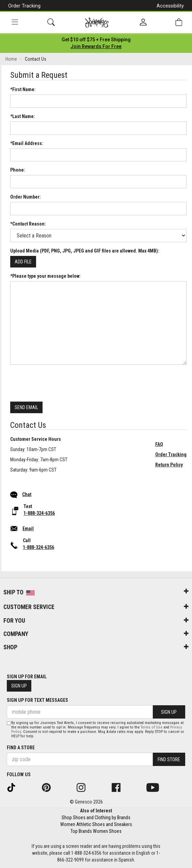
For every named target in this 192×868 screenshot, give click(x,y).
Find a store (21, 748)
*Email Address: (27, 143)
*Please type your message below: (45, 276)
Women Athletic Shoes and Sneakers (96, 824)
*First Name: (23, 89)
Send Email (26, 407)
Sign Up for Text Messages (37, 700)
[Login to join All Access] (96, 40)
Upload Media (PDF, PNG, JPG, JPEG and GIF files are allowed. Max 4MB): (85, 251)
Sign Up (19, 686)
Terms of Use (151, 727)
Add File (23, 262)
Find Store (169, 759)
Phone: (18, 170)
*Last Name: (23, 116)
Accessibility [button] (170, 6)
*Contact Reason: (28, 224)
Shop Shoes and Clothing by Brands (96, 818)
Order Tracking (24, 6)
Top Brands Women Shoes (96, 831)
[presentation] (62, 383)
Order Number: (26, 197)
